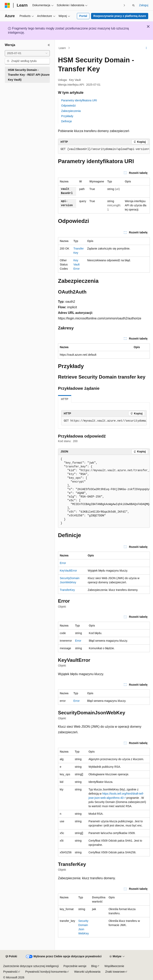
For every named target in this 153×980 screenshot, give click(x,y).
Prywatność (10, 972)
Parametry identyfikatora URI (79, 100)
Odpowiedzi (68, 106)
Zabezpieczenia (71, 111)
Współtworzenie (114, 966)
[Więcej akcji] (146, 48)
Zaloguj (144, 5)
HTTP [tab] (65, 399)
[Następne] (124, 5)
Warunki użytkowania (87, 972)
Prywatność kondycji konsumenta (46, 972)
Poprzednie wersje (75, 966)
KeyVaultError (77, 264)
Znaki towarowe (115, 972)
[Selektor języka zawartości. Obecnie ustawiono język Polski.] (11, 957)
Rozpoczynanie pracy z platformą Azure (120, 16)
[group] (104, 149)
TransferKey (67, 590)
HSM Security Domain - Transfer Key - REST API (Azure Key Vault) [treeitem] (29, 75)
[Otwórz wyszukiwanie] (133, 5)
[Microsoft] (7, 5)
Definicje (67, 121)
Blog (94, 966)
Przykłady (67, 116)
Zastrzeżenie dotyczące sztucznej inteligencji (31, 966)
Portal (83, 16)
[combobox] (27, 53)
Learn (62, 48)
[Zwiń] (49, 45)
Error (63, 563)
